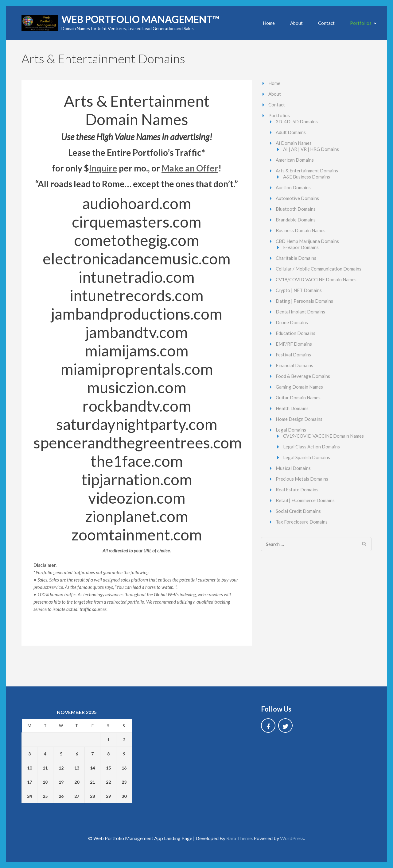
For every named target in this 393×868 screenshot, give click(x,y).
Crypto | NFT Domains (299, 290)
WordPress (292, 838)
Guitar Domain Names (298, 398)
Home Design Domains (299, 419)
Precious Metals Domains (302, 479)
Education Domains (296, 333)
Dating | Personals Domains (304, 301)
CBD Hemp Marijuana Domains (307, 241)
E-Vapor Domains (301, 247)
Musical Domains (293, 468)
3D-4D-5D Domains (297, 121)
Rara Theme (239, 838)
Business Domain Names (301, 230)
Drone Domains (292, 322)
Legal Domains (291, 430)
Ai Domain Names (294, 143)
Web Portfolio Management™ (140, 19)
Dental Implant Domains (300, 312)
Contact (326, 23)
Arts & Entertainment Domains (307, 171)
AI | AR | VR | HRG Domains (311, 149)
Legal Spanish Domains (307, 457)
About (296, 23)
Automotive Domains (297, 198)
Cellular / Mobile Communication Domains (319, 269)
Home (269, 23)
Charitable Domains (296, 258)
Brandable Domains (296, 220)
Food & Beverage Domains (303, 376)
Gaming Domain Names (299, 387)
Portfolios (361, 23)
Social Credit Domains (298, 511)
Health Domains (292, 408)
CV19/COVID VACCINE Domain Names (316, 279)
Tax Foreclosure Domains (302, 522)
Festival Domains (293, 355)
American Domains (295, 160)
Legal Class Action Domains (311, 447)
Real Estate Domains (297, 490)
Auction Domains (293, 187)
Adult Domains (291, 132)
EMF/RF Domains (294, 344)
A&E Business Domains (307, 177)
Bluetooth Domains (296, 209)
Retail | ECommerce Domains (305, 500)
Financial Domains (294, 365)
